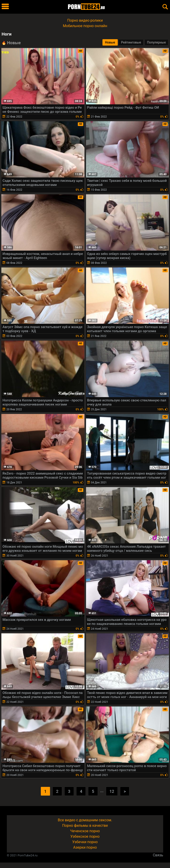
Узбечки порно (85, 842)
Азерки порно (85, 847)
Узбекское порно (85, 836)
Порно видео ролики (85, 20)
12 (112, 791)
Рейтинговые (131, 42)
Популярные (156, 42)
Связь (158, 855)
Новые (110, 42)
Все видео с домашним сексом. (85, 820)
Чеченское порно (85, 831)
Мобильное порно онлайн (85, 26)
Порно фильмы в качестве (85, 826)
